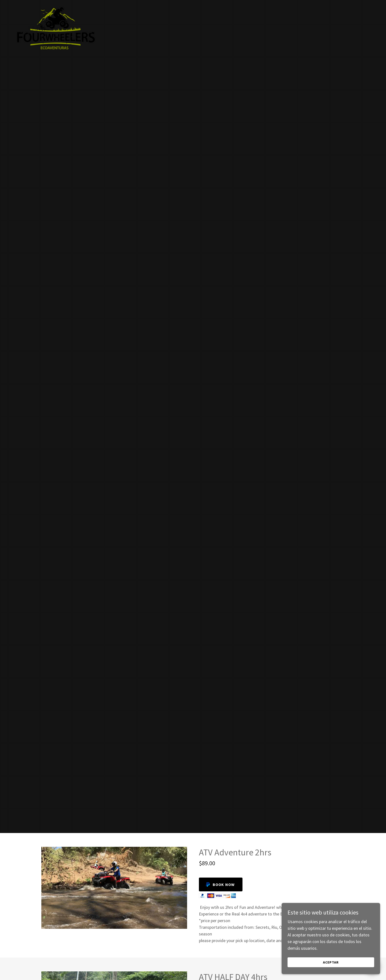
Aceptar (331, 966)
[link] (56, 6)
